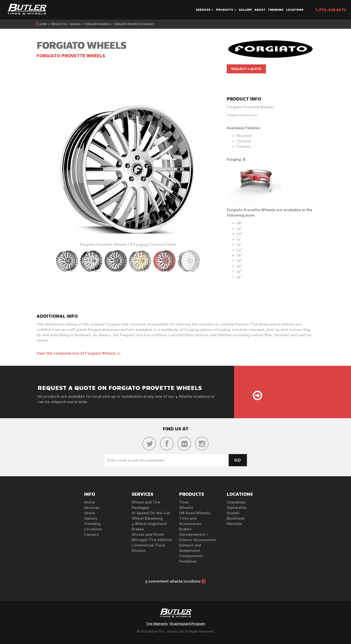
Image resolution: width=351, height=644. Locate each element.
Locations (295, 10)
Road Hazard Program (188, 624)
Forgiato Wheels (97, 24)
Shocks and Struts (148, 535)
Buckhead (236, 518)
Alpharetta (236, 508)
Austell (233, 513)
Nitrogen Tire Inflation (152, 540)
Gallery (245, 10)
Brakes (138, 529)
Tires (184, 502)
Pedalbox (188, 561)
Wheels (75, 24)
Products (226, 10)
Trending (276, 10)
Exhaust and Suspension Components (191, 551)
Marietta (234, 524)
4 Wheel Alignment (149, 524)
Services (205, 10)
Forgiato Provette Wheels (133, 24)
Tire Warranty (157, 624)
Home (43, 24)
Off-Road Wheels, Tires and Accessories (195, 518)
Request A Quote (246, 69)
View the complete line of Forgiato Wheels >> (79, 353)
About (260, 10)
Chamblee (236, 502)
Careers (91, 535)
